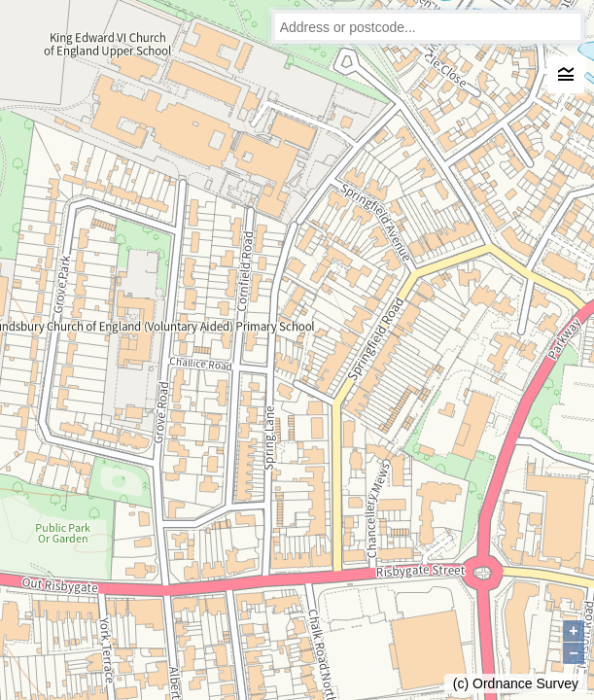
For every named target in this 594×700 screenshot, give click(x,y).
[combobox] (428, 27)
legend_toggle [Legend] (566, 74)
